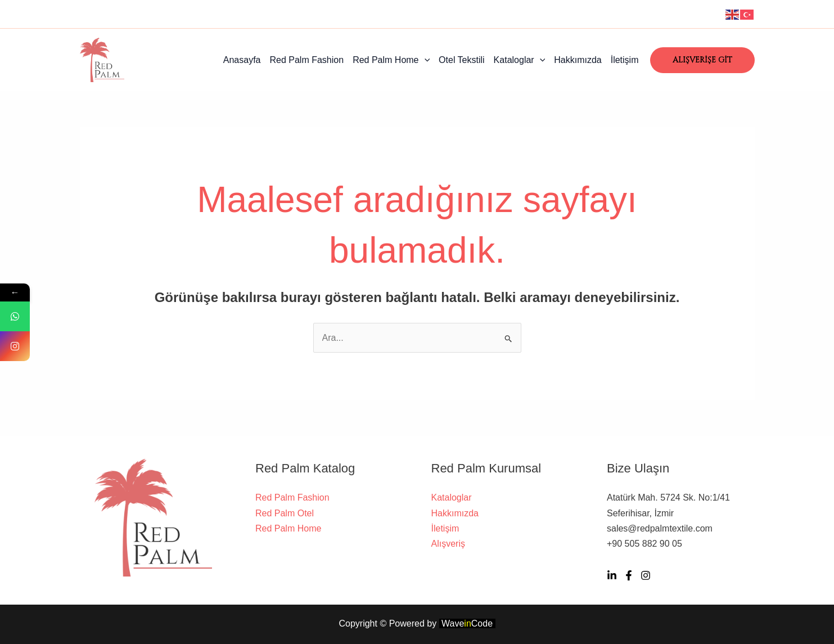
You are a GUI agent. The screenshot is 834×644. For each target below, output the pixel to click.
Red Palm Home (391, 60)
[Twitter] (629, 575)
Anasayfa (242, 60)
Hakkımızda (578, 60)
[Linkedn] (612, 575)
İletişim (625, 60)
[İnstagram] (646, 575)
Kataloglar (520, 60)
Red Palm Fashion (307, 60)
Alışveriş (448, 544)
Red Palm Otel (285, 513)
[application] (425, 60)
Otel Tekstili (462, 60)
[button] (702, 60)
